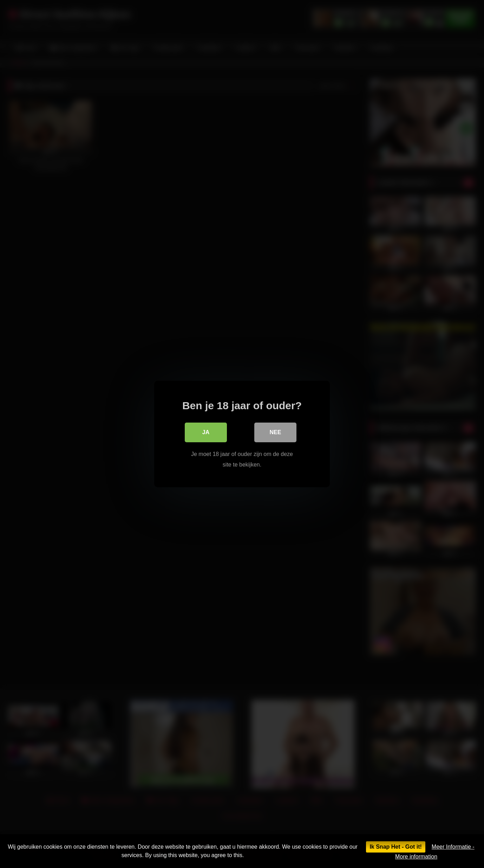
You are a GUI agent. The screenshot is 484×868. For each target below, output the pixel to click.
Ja (206, 432)
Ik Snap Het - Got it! (395, 847)
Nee (276, 432)
